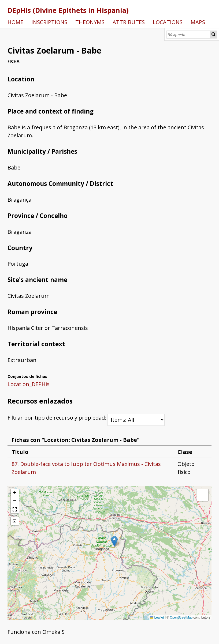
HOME (15, 22)
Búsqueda (214, 35)
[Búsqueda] (188, 35)
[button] (114, 541)
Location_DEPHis (29, 384)
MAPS (198, 22)
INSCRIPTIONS (49, 22)
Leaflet (157, 617)
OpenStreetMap (181, 617)
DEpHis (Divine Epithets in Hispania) (68, 10)
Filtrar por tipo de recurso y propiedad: (86, 418)
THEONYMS (90, 22)
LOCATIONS (168, 22)
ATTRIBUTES (129, 22)
